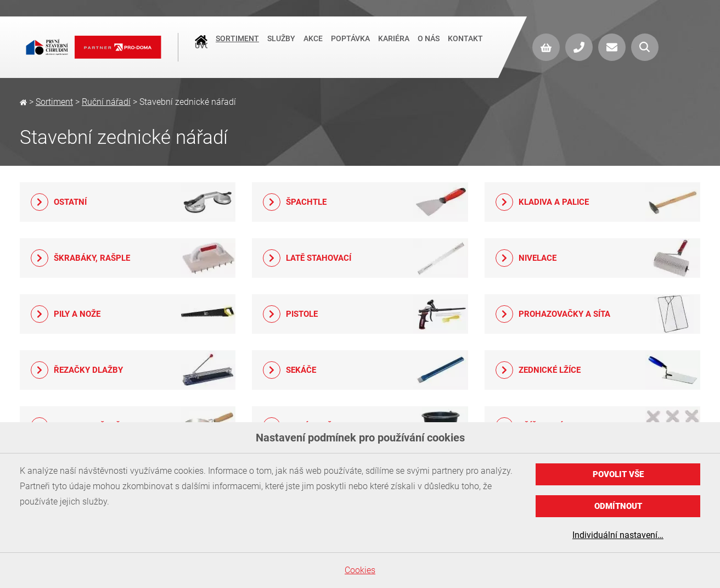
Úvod (201, 47)
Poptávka (350, 46)
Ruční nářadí (106, 102)
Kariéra (394, 46)
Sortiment (237, 46)
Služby (281, 46)
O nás (429, 46)
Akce (313, 46)
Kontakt (465, 46)
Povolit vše (618, 474)
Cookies (360, 570)
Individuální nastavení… (618, 535)
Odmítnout (618, 506)
